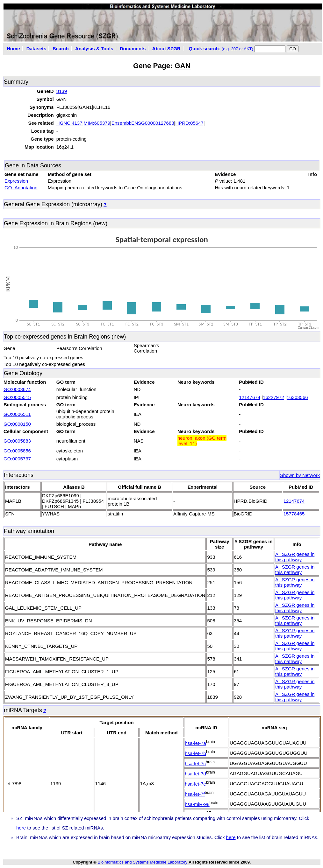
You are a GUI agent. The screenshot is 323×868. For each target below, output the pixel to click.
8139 (62, 91)
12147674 (250, 397)
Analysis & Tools (94, 49)
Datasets (36, 49)
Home (13, 49)
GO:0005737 (17, 459)
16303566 (297, 397)
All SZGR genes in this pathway (295, 557)
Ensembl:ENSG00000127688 (143, 123)
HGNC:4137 (69, 123)
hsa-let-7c (195, 763)
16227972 (273, 397)
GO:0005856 (17, 451)
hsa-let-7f (195, 794)
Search (61, 49)
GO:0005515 (17, 397)
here (21, 828)
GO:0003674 (17, 389)
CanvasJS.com (309, 328)
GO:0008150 (17, 424)
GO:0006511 (17, 414)
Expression (16, 181)
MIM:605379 (97, 123)
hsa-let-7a (195, 743)
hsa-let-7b (195, 753)
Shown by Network (300, 475)
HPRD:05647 (189, 123)
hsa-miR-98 (197, 804)
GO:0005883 (17, 441)
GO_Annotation (21, 188)
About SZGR (166, 49)
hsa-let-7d (195, 774)
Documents (133, 49)
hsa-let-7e (195, 784)
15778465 (294, 514)
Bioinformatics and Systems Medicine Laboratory (142, 862)
